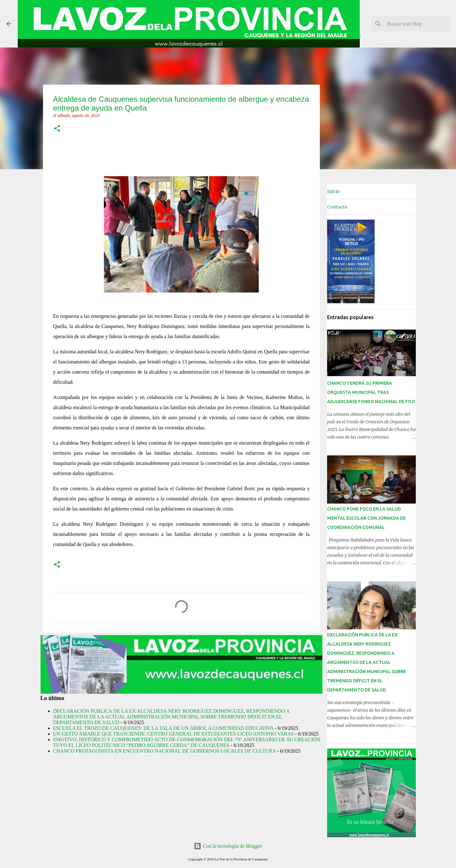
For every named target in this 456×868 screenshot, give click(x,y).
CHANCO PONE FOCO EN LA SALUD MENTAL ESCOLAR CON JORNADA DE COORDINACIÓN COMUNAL (366, 518)
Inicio (333, 191)
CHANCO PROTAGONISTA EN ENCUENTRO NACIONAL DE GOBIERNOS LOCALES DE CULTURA (165, 751)
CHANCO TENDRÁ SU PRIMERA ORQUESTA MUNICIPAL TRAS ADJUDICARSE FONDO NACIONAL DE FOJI (371, 392)
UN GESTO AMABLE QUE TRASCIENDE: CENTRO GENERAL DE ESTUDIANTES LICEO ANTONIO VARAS (174, 734)
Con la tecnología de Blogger (228, 846)
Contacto (337, 207)
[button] (57, 129)
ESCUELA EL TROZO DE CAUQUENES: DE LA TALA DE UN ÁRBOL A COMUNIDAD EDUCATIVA (163, 728)
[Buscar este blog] (418, 24)
